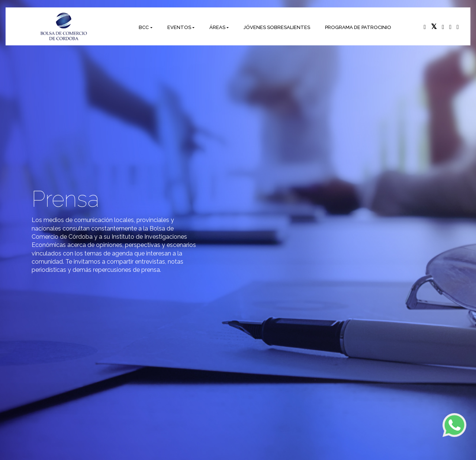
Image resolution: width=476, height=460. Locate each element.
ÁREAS (217, 27)
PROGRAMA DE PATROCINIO (358, 27)
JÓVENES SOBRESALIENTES (277, 27)
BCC (144, 27)
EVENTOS (179, 27)
